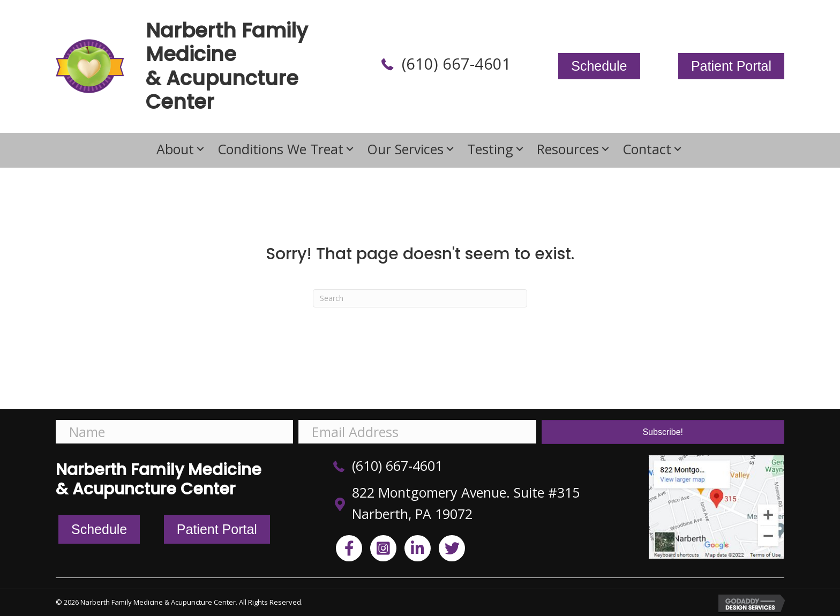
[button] (200, 149)
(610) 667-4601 (456, 63)
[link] (182, 149)
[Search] (420, 298)
